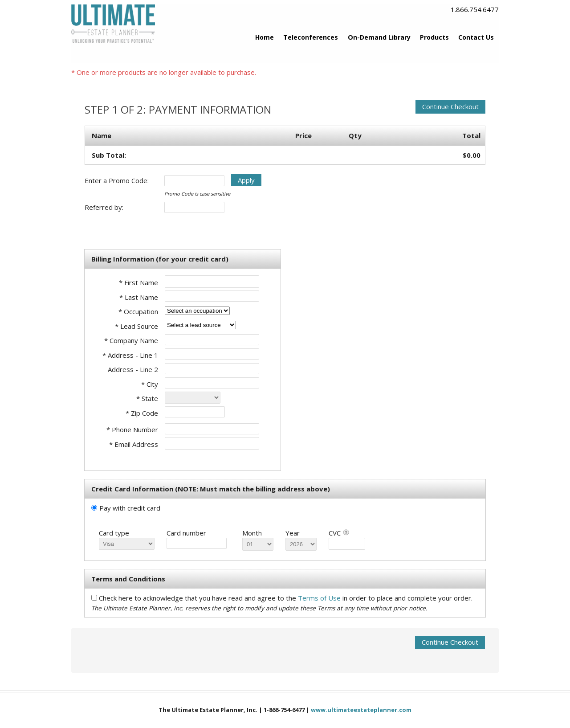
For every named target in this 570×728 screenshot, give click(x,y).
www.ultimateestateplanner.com (361, 710)
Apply (246, 180)
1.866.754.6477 (475, 9)
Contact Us (476, 37)
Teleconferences (311, 37)
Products (434, 37)
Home (265, 37)
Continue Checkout (450, 106)
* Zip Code (142, 413)
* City (150, 384)
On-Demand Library (379, 37)
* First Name (138, 282)
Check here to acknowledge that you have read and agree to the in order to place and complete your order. (286, 598)
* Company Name (131, 340)
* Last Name (139, 297)
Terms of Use (320, 598)
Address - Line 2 (133, 369)
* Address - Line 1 (130, 355)
